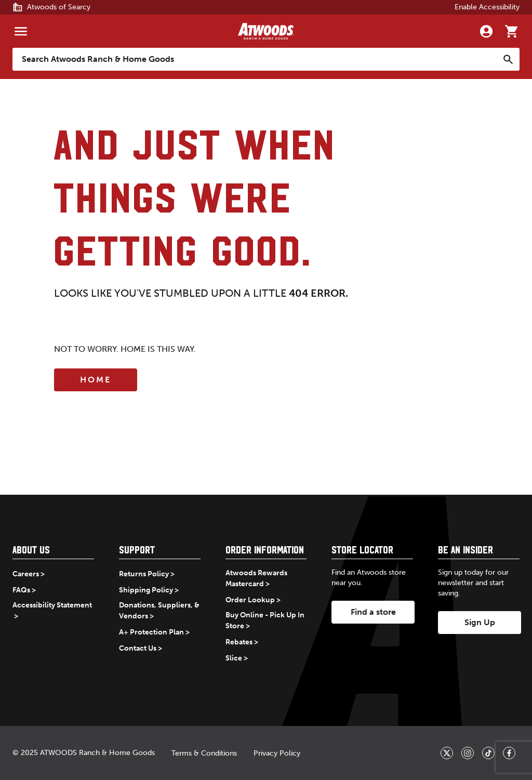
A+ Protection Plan (151, 632)
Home (96, 380)
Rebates (239, 642)
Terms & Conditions (204, 753)
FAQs (21, 590)
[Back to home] (266, 31)
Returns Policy (144, 574)
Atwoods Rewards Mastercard (256, 578)
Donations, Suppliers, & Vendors (159, 611)
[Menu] (21, 31)
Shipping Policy (146, 590)
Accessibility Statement (52, 605)
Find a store (373, 612)
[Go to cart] (511, 31)
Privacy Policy (277, 753)
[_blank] (447, 753)
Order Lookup (250, 600)
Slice (234, 658)
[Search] (508, 59)
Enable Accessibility (487, 7)
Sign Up (480, 622)
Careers (26, 574)
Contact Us (138, 648)
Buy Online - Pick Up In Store (265, 620)
